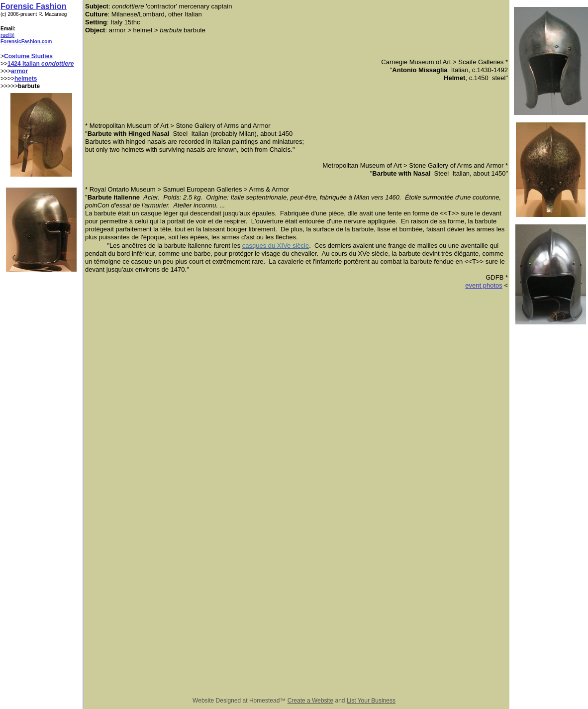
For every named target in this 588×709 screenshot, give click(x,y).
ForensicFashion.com (26, 42)
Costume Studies (28, 56)
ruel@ (7, 35)
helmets (26, 79)
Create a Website (311, 701)
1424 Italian (24, 64)
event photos (484, 285)
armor (19, 71)
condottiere (57, 64)
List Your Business (371, 701)
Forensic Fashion (33, 6)
